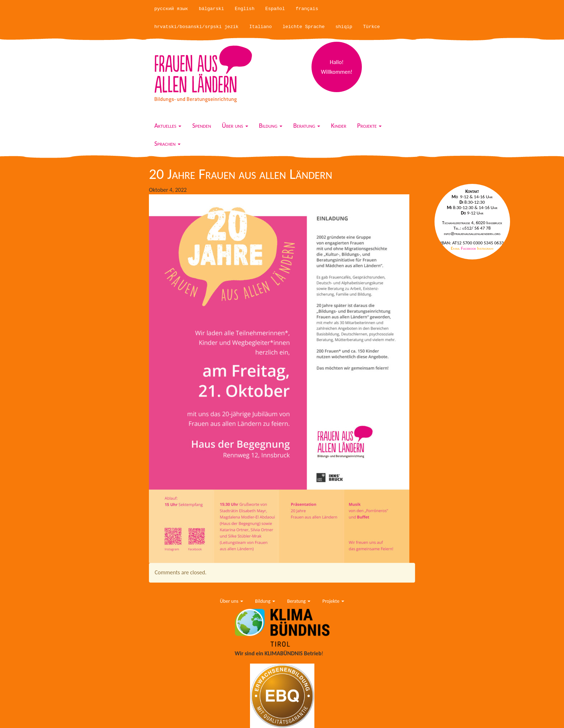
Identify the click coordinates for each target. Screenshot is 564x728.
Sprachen (167, 144)
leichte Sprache (303, 27)
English (245, 9)
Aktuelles (168, 126)
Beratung (307, 126)
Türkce (371, 27)
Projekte (370, 126)
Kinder (338, 126)
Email (456, 248)
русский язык (171, 9)
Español (275, 9)
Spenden (201, 126)
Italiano (260, 27)
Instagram (485, 248)
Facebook (469, 248)
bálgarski (211, 9)
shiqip (344, 27)
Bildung (271, 126)
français (307, 9)
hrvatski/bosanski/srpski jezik (196, 27)
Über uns (235, 126)
